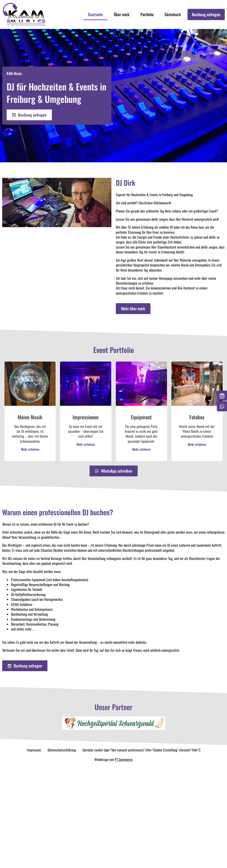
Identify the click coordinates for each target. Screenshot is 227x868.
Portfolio (147, 14)
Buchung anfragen (206, 14)
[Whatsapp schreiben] (222, 406)
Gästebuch (173, 14)
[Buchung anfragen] (222, 396)
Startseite (95, 14)
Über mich (122, 14)
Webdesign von (113, 759)
